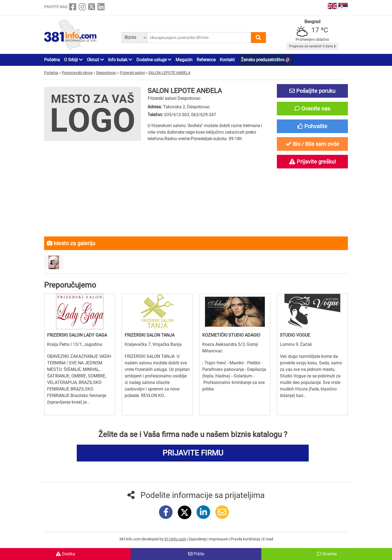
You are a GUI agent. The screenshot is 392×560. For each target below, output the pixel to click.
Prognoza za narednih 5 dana (313, 46)
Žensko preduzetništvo (266, 60)
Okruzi (95, 60)
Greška (65, 554)
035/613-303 (177, 115)
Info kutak (120, 60)
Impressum (219, 539)
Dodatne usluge (154, 60)
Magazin (184, 60)
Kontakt (227, 60)
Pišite (196, 554)
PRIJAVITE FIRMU (193, 453)
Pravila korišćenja (246, 539)
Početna (52, 60)
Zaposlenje (198, 539)
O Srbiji (73, 60)
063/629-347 (204, 115)
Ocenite (327, 554)
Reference (206, 60)
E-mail (268, 539)
